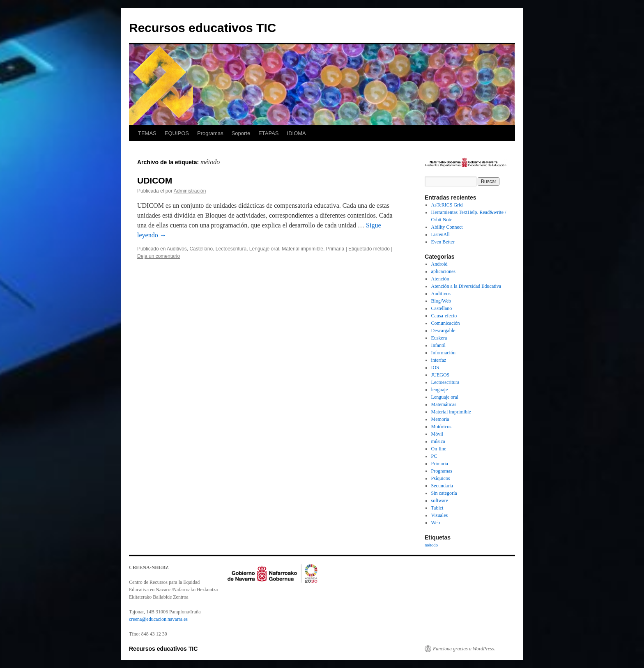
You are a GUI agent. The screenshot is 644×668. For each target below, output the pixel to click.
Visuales (440, 515)
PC (434, 456)
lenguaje (440, 390)
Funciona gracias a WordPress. (464, 649)
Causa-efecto (444, 316)
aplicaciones (443, 271)
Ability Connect (447, 227)
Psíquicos (441, 478)
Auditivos (177, 249)
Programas (210, 133)
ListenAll (440, 234)
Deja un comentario (159, 256)
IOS (435, 367)
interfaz (439, 360)
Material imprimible (302, 249)
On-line (439, 449)
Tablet (437, 508)
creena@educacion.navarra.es (158, 619)
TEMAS (147, 133)
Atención (440, 279)
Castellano (201, 249)
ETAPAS (268, 133)
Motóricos (441, 427)
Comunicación (446, 323)
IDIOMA (297, 133)
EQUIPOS (177, 133)
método (382, 249)
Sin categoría (444, 493)
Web (436, 523)
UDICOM (155, 180)
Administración (190, 191)
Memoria (440, 419)
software (440, 500)
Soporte (241, 133)
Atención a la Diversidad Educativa (466, 286)
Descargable (443, 331)
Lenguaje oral (264, 249)
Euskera (439, 338)
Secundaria (442, 486)
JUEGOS (440, 375)
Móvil (437, 434)
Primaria (335, 249)
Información (443, 353)
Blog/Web (441, 301)
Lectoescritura (231, 249)
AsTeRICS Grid (447, 205)
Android (439, 264)
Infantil (438, 345)
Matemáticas (444, 404)
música (438, 441)
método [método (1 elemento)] (431, 545)
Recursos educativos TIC (202, 28)
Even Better (443, 242)
